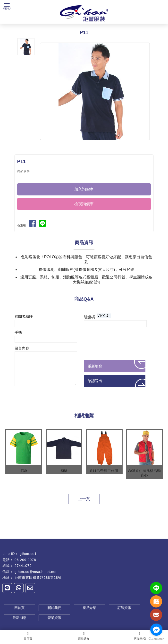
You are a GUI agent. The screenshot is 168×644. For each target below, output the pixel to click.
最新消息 (19, 618)
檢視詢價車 (84, 204)
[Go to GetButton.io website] (156, 639)
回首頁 (19, 608)
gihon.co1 (28, 554)
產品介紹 (89, 608)
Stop (100, 144)
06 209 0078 (25, 560)
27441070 (23, 566)
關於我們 (54, 608)
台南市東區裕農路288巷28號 (38, 578)
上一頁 (84, 499)
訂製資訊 (124, 608)
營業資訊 (54, 618)
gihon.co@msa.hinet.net (36, 572)
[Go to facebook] (156, 630)
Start (97, 144)
